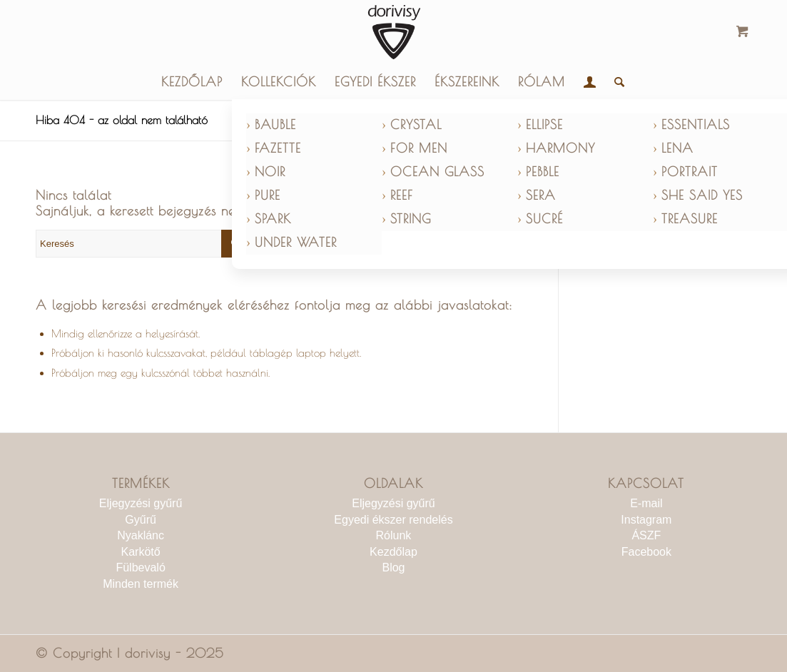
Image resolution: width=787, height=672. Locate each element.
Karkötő (141, 552)
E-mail (646, 503)
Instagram (646, 520)
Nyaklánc (141, 535)
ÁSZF (646, 535)
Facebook (646, 552)
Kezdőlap (393, 552)
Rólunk (394, 535)
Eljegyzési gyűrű (141, 503)
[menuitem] (192, 82)
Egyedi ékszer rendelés (393, 520)
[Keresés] (615, 82)
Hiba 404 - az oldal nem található (122, 120)
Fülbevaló (140, 567)
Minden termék (141, 584)
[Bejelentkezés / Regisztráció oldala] (590, 82)
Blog (393, 567)
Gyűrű (141, 520)
